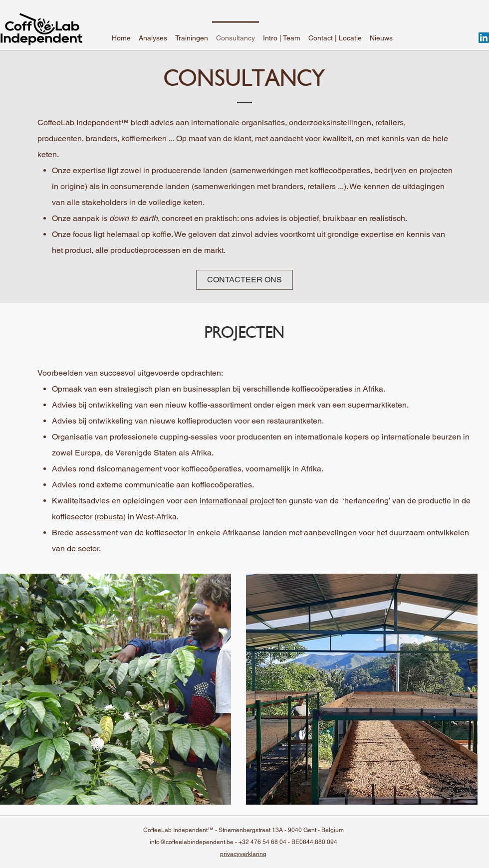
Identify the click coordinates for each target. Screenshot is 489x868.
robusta (110, 517)
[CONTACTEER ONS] (244, 280)
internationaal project (237, 501)
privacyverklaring (243, 854)
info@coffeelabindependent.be (192, 842)
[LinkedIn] (484, 38)
